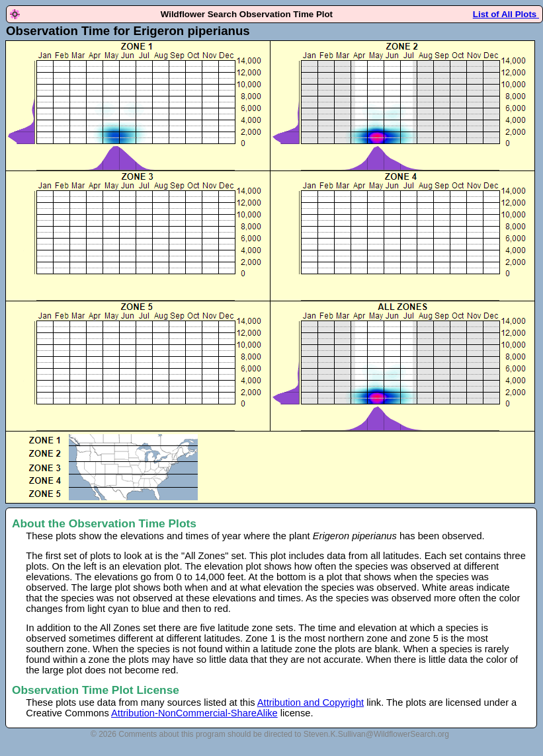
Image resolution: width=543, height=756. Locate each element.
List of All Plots (506, 14)
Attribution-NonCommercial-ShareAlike (194, 713)
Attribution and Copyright (311, 702)
